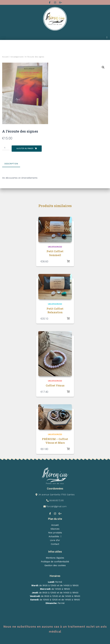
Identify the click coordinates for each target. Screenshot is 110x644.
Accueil (5, 57)
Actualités (55, 536)
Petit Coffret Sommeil (55, 253)
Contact (55, 544)
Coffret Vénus (55, 385)
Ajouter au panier (25, 149)
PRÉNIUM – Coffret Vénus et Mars (55, 441)
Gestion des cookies (55, 565)
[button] (107, 37)
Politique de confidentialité (55, 561)
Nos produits (55, 532)
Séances (55, 529)
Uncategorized (17, 57)
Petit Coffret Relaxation (55, 310)
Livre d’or (55, 540)
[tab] (13, 164)
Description (11, 164)
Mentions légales (55, 558)
